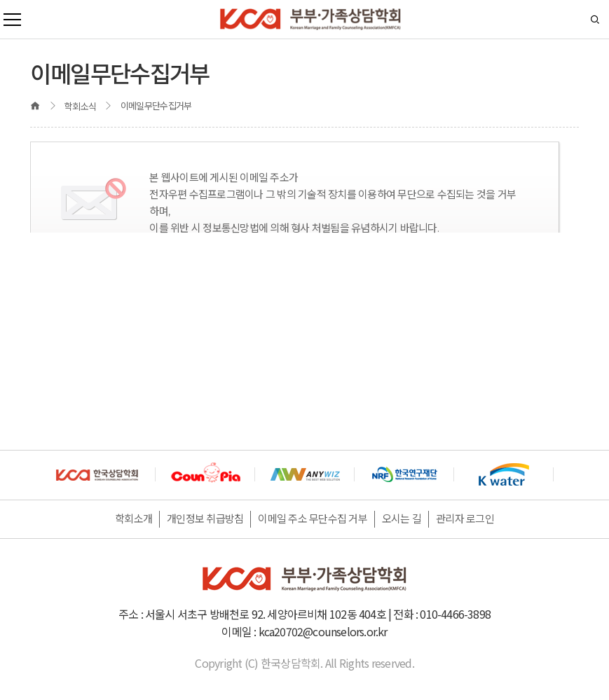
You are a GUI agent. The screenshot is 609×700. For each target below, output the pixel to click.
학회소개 (134, 519)
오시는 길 (402, 519)
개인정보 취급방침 (205, 519)
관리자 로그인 (465, 519)
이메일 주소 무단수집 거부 (313, 519)
